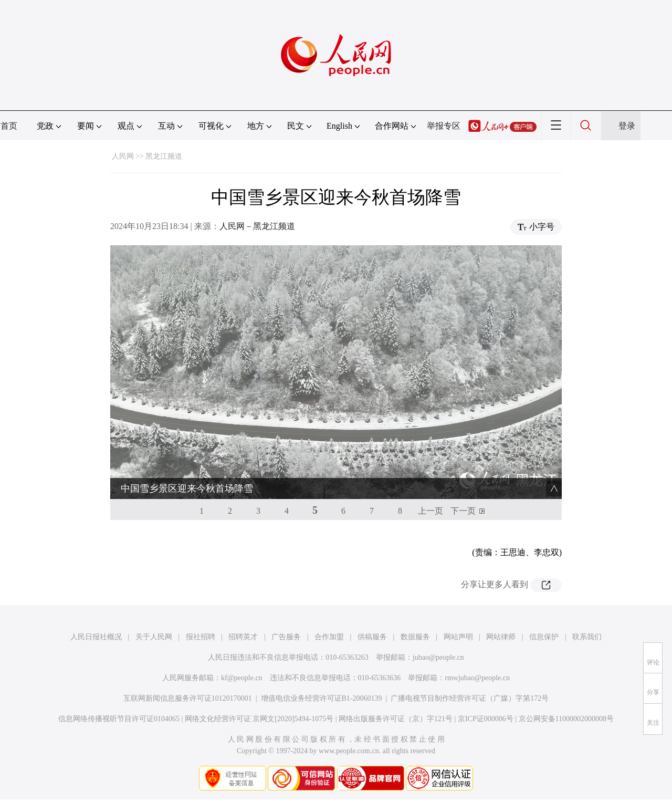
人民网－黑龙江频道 (257, 226)
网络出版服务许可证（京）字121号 (396, 719)
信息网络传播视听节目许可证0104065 (119, 719)
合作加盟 (329, 637)
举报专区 (444, 126)
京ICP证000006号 (486, 719)
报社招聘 (201, 637)
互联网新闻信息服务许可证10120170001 (188, 698)
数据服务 (415, 637)
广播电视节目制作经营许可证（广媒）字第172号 (470, 698)
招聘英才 (243, 637)
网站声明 (458, 637)
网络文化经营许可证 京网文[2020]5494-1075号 (259, 719)
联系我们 (587, 637)
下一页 (463, 511)
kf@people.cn (242, 678)
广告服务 (286, 637)
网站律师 (501, 637)
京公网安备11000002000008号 (566, 719)
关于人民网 (154, 637)
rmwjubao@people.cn (477, 678)
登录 (627, 126)
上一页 (430, 511)
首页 (9, 126)
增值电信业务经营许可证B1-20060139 (322, 698)
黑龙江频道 (164, 156)
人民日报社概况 (96, 637)
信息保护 (544, 637)
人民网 (123, 156)
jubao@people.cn (438, 657)
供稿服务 (372, 637)
